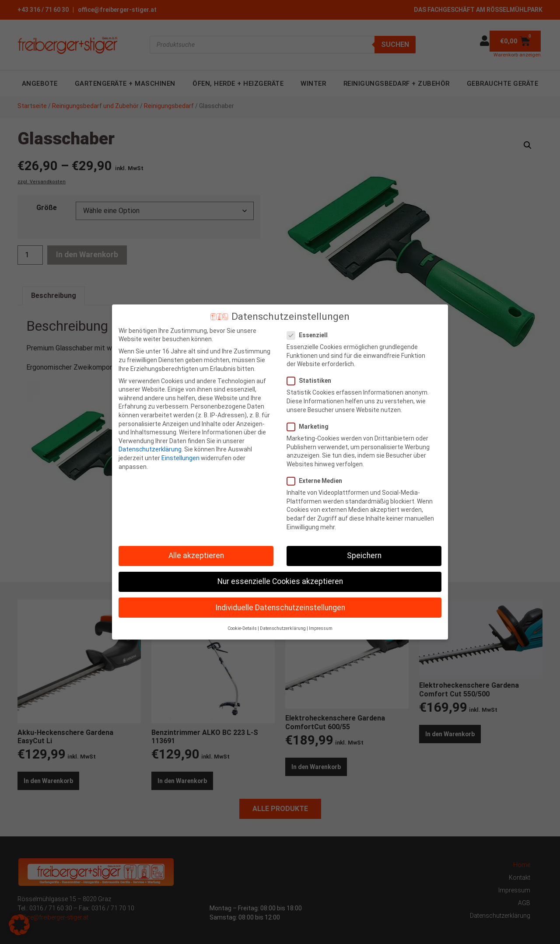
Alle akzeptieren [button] (196, 549)
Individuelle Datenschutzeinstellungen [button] (280, 601)
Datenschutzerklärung (150, 443)
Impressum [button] (321, 621)
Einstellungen (180, 451)
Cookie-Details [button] (242, 621)
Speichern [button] (364, 549)
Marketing (310, 420)
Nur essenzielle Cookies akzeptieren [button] (280, 575)
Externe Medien (317, 474)
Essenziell (310, 328)
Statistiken (312, 374)
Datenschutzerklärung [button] (283, 621)
